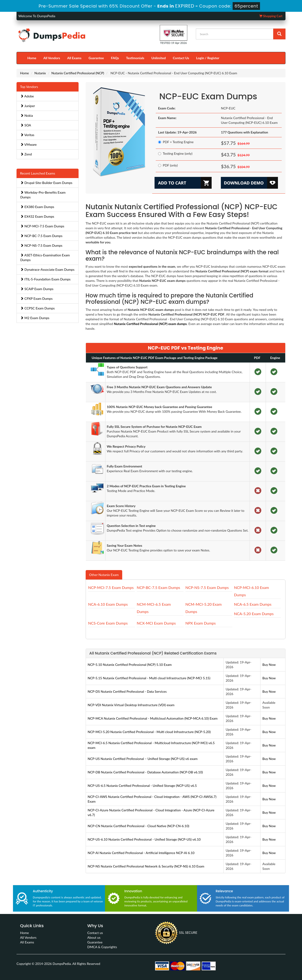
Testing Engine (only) (175, 153)
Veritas (27, 135)
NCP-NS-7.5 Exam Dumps (41, 245)
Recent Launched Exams (38, 173)
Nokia (27, 115)
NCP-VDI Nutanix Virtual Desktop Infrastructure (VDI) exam (131, 705)
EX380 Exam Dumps (37, 207)
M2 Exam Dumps (35, 318)
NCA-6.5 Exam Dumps (253, 604)
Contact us (95, 933)
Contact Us (181, 58)
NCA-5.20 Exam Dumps (254, 614)
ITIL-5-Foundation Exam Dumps (45, 279)
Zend (26, 154)
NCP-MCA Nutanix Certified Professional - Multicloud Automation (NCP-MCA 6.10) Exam (153, 718)
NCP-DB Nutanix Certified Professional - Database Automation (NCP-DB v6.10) (145, 772)
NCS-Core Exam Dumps (108, 623)
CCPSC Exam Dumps (38, 308)
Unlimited (159, 58)
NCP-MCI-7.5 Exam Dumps (42, 226)
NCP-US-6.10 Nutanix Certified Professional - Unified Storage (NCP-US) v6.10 (144, 839)
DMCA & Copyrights (102, 947)
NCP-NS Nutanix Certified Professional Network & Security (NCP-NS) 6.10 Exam (146, 866)
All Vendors (52, 58)
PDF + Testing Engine (176, 142)
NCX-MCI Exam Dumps (156, 623)
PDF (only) (168, 165)
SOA (26, 125)
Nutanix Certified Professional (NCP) (78, 73)
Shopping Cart (271, 16)
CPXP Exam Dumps (36, 298)
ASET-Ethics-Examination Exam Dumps (45, 257)
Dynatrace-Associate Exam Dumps (47, 269)
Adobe (27, 96)
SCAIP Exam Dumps (37, 289)
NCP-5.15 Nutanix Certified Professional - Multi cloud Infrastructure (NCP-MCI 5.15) (149, 678)
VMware (29, 144)
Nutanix (40, 73)
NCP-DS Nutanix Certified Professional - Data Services (127, 691)
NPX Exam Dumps (201, 623)
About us (94, 937)
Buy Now (269, 665)
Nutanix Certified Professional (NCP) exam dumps (150, 324)
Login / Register (208, 58)
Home (32, 58)
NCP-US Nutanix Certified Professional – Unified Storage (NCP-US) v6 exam (143, 759)
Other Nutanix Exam (104, 575)
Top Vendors (29, 87)
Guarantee (96, 58)
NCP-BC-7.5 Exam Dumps (41, 236)
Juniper (28, 106)
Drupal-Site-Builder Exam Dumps (46, 183)
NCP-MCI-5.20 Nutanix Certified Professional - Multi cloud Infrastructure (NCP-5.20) (149, 732)
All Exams (74, 58)
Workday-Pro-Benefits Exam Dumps (43, 195)
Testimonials (135, 58)
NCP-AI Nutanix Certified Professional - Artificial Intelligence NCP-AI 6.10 (141, 853)
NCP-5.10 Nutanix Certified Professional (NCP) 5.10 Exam (130, 665)
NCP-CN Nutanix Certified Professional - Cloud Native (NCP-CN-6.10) (138, 826)
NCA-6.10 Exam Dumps (108, 604)
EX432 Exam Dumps (37, 216)
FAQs (115, 58)
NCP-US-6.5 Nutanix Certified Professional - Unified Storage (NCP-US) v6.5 (142, 786)
